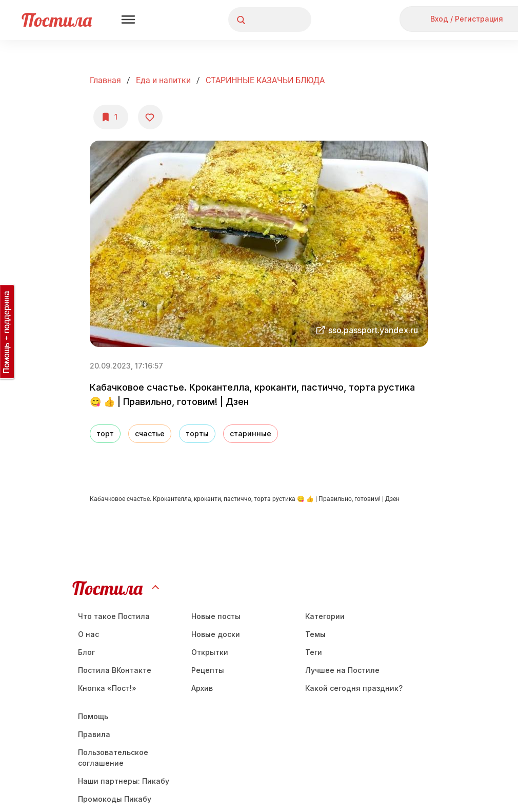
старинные (251, 433)
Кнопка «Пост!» (107, 688)
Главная (105, 80)
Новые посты (216, 616)
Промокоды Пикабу (115, 799)
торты (197, 433)
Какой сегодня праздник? (354, 688)
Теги (314, 652)
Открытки (210, 652)
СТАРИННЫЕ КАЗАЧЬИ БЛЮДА (265, 80)
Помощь (93, 716)
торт (105, 433)
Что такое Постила (114, 616)
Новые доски (216, 634)
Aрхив (202, 688)
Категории (325, 616)
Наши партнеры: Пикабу (124, 781)
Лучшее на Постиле (342, 670)
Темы (315, 634)
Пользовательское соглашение (113, 758)
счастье (150, 433)
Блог (86, 652)
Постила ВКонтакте (115, 670)
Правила (94, 734)
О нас (88, 634)
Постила (57, 20)
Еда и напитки (163, 80)
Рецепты (208, 670)
